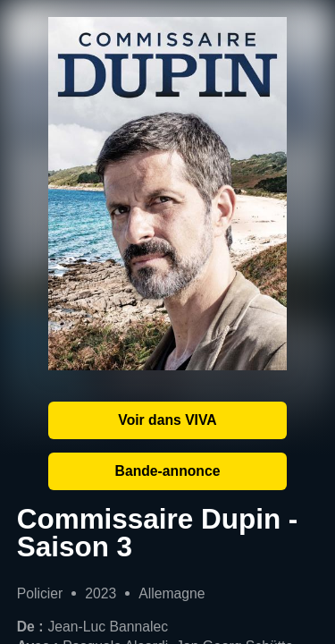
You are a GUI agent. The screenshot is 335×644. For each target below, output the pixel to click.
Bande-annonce (168, 471)
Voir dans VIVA (167, 420)
